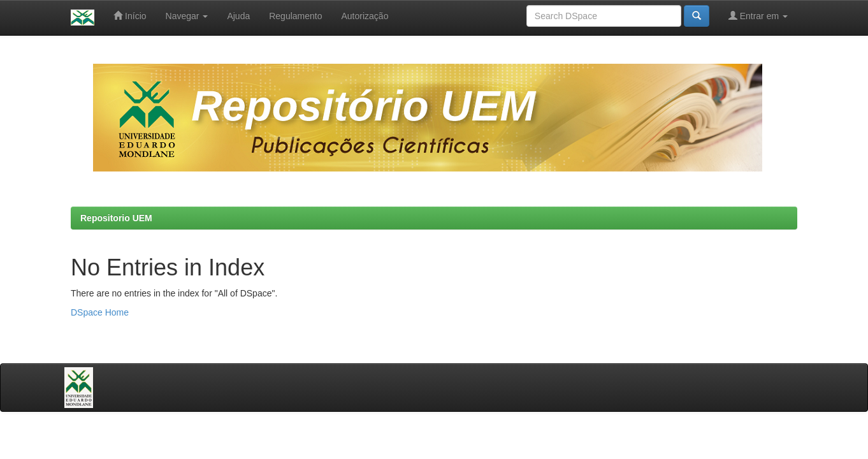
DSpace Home (100, 312)
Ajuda (238, 16)
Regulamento (295, 16)
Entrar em (758, 16)
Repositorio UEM (116, 218)
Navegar (187, 16)
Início (130, 16)
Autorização (365, 16)
